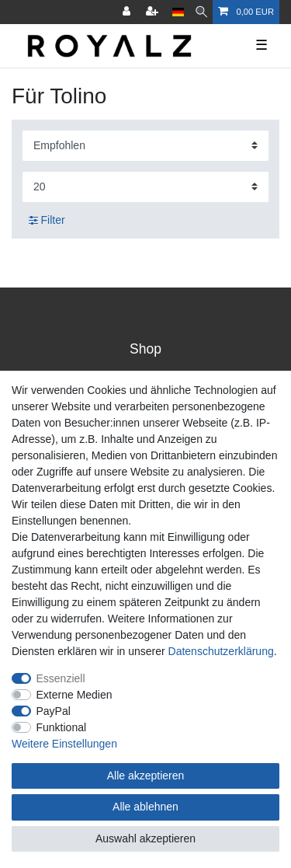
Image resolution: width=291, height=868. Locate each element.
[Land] (178, 12)
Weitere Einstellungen (64, 744)
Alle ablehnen (145, 807)
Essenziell (61, 678)
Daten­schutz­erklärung (221, 651)
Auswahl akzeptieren (145, 838)
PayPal (54, 711)
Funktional (62, 727)
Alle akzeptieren (146, 776)
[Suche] (201, 12)
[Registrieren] (154, 12)
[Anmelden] (128, 12)
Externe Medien (74, 695)
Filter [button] (47, 221)
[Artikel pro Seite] (145, 187)
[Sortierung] (145, 146)
